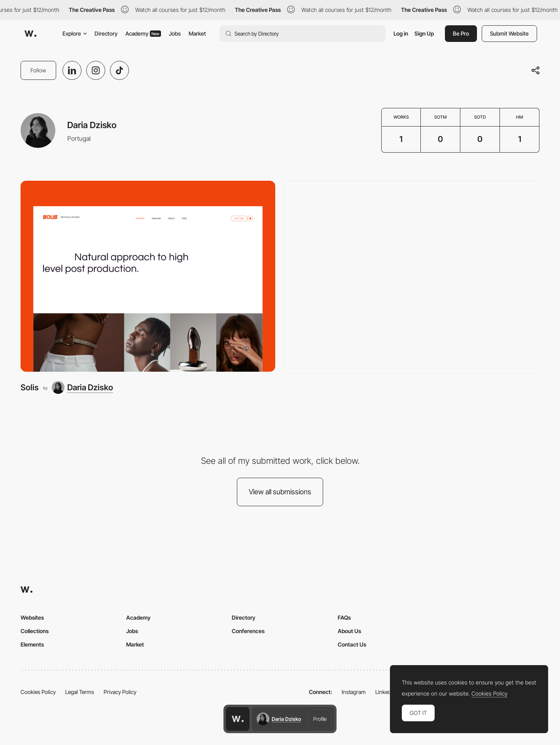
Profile (320, 719)
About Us (349, 631)
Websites (32, 617)
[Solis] (148, 276)
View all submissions (280, 492)
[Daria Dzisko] (82, 388)
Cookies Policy (38, 692)
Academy (143, 33)
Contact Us (352, 644)
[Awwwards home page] (238, 719)
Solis (30, 387)
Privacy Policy (120, 692)
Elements (32, 644)
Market (197, 33)
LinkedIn (385, 692)
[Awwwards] (30, 34)
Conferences (248, 631)
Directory (106, 33)
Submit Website (509, 33)
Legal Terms (80, 692)
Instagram (354, 692)
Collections (35, 631)
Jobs (175, 33)
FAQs (344, 617)
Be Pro (461, 33)
